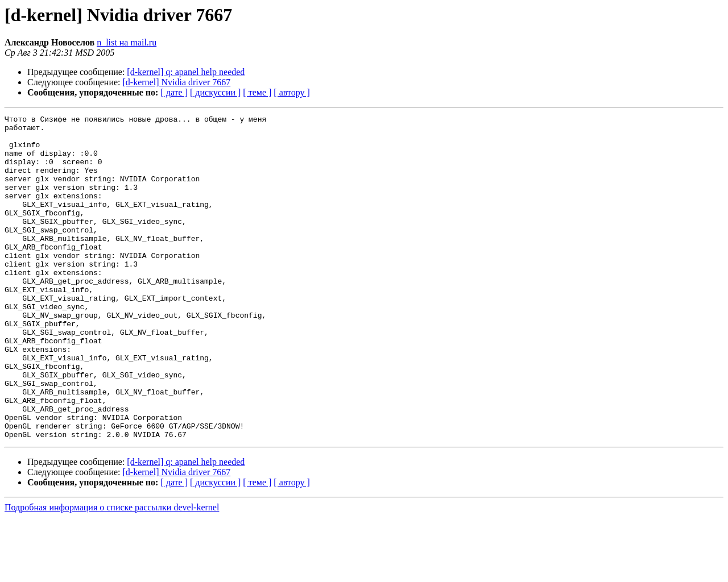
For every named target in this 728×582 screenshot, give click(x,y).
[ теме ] (257, 92)
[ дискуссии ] (215, 92)
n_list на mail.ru (127, 42)
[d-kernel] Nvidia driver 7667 (177, 82)
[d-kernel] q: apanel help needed (186, 72)
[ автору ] (291, 92)
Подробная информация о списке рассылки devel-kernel (112, 572)
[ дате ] (174, 92)
